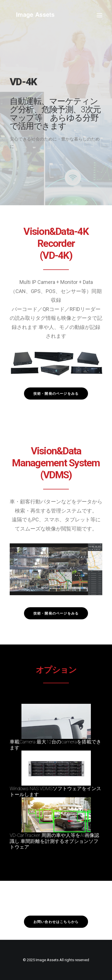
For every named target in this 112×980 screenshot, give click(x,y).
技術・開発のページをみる (56, 394)
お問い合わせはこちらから (56, 922)
